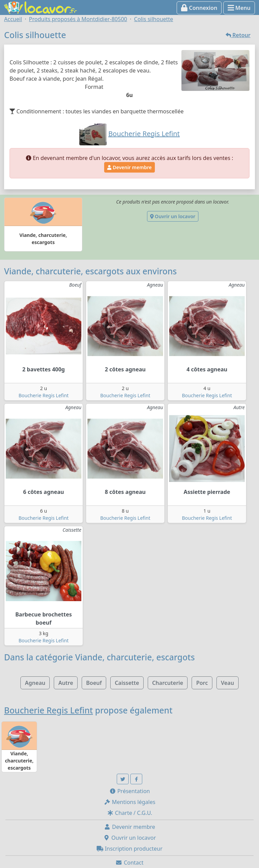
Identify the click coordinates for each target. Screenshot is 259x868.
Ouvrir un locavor (173, 216)
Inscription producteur (130, 849)
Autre (66, 683)
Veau (228, 683)
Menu (239, 8)
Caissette (127, 683)
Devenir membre (129, 167)
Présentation (130, 791)
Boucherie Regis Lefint (44, 395)
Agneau (35, 683)
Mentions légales (130, 802)
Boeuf (94, 683)
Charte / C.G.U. (130, 813)
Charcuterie (168, 683)
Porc (202, 683)
